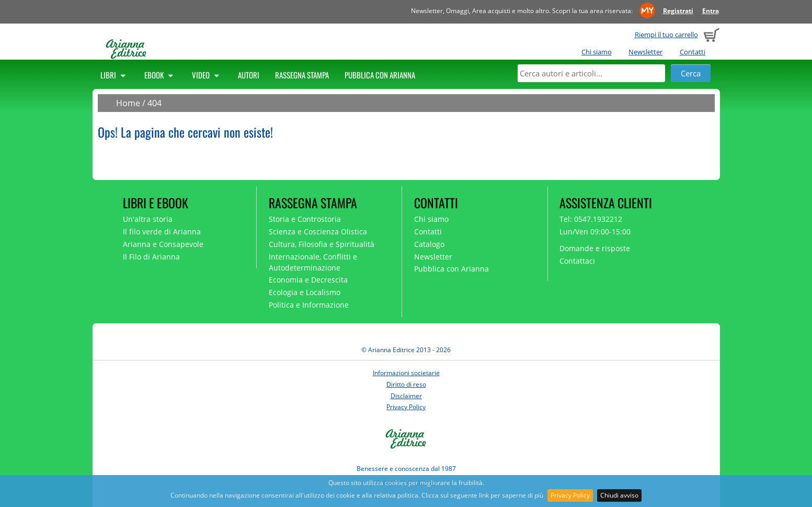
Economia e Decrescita (308, 280)
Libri (115, 75)
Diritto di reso (406, 384)
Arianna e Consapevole (163, 244)
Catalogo (429, 244)
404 (155, 103)
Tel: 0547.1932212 (591, 219)
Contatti (693, 52)
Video (207, 75)
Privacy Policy (570, 495)
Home (128, 103)
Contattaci (577, 261)
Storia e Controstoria (305, 219)
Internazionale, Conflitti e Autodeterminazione (313, 262)
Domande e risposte (595, 248)
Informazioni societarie (406, 373)
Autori (249, 75)
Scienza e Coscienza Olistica (318, 232)
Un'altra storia (148, 219)
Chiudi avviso (619, 495)
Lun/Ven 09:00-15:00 (595, 232)
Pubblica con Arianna (380, 75)
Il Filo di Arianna (151, 257)
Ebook (160, 75)
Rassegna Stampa (302, 75)
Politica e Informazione (309, 305)
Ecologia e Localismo (305, 292)
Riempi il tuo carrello (666, 35)
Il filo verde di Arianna (162, 232)
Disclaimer (406, 396)
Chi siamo (597, 52)
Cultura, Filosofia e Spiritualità (322, 244)
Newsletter (645, 52)
